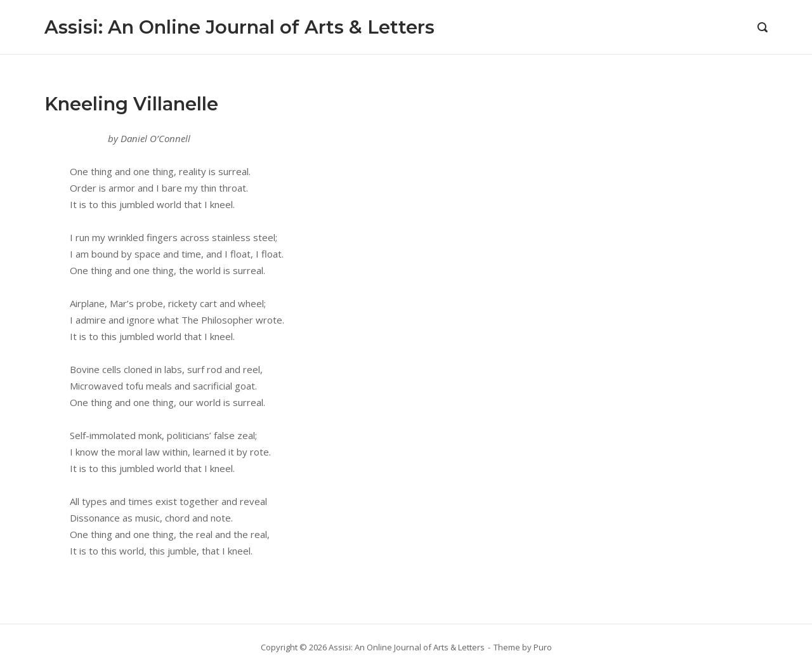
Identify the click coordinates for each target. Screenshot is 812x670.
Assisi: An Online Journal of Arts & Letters (239, 27)
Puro (543, 647)
